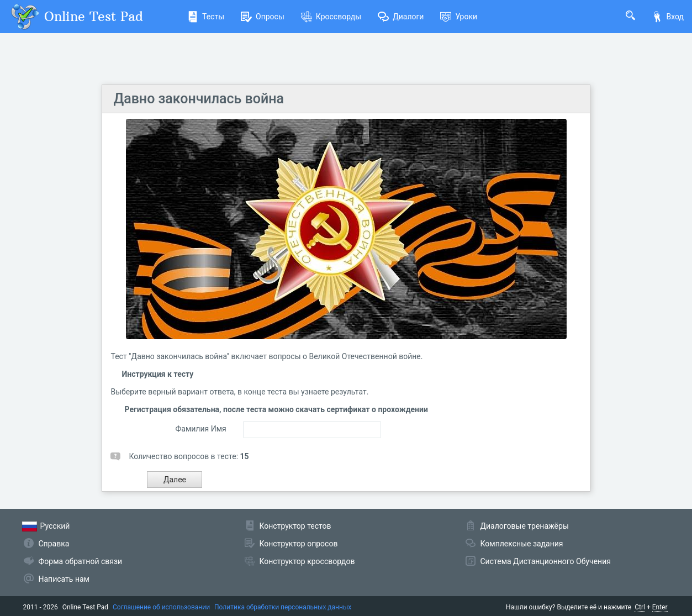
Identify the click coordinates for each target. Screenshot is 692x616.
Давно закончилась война (198, 99)
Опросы (263, 17)
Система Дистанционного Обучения (546, 561)
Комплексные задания (522, 544)
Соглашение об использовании (161, 607)
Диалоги (401, 17)
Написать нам (64, 579)
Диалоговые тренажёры (525, 526)
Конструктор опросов (299, 544)
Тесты (206, 17)
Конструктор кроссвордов (307, 561)
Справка (54, 544)
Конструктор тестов (295, 526)
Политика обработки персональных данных (283, 607)
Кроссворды (331, 17)
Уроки (459, 17)
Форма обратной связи (81, 561)
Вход (668, 17)
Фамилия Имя (200, 429)
